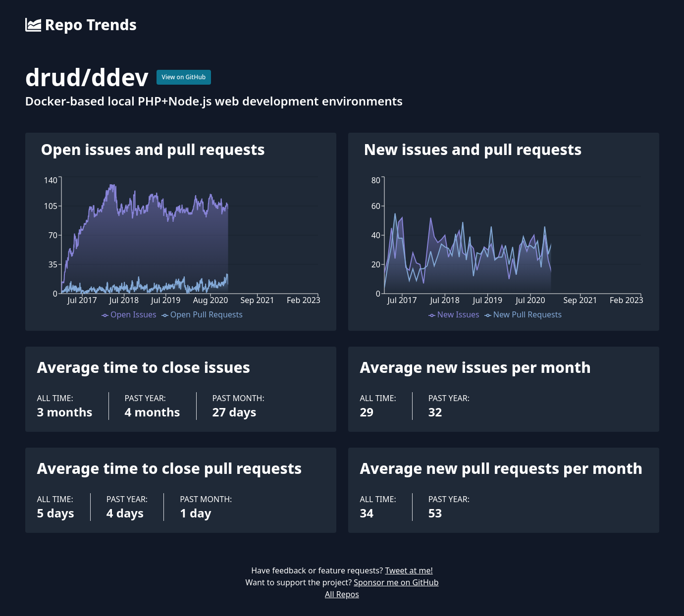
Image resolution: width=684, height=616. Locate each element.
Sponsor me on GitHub (396, 582)
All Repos (342, 594)
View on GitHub (184, 77)
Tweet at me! (409, 570)
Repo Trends (81, 25)
